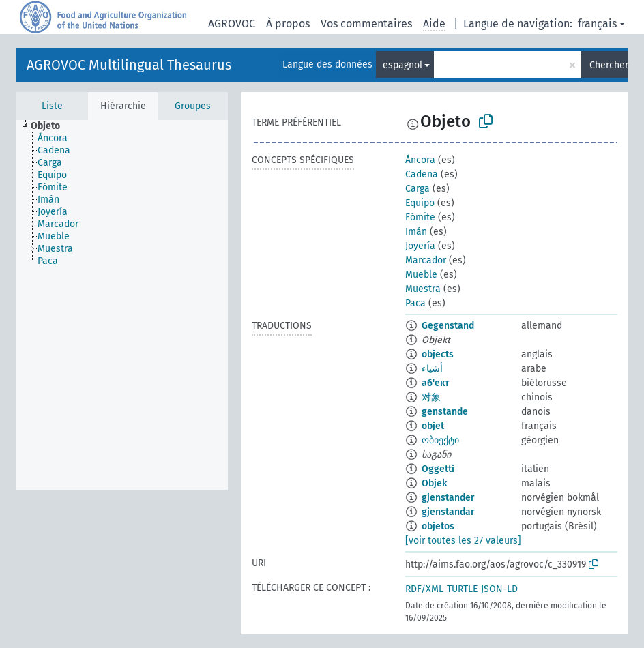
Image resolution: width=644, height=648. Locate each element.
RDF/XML (424, 589)
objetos (438, 526)
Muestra (423, 289)
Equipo (420, 203)
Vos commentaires (366, 24)
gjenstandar (448, 512)
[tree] (122, 305)
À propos (288, 24)
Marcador (426, 260)
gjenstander (448, 498)
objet (433, 426)
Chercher (609, 65)
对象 (431, 397)
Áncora (420, 160)
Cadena (422, 174)
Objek (434, 483)
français (597, 24)
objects (438, 354)
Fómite (420, 217)
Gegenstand (448, 326)
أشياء (432, 369)
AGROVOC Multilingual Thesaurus (129, 65)
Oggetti (438, 469)
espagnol (402, 65)
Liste (52, 106)
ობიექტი (440, 440)
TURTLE (462, 589)
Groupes (193, 106)
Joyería (420, 246)
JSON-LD (499, 589)
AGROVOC (232, 24)
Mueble (421, 275)
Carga (418, 189)
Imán (416, 232)
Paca (415, 303)
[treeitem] (51, 126)
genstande (445, 412)
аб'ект (435, 383)
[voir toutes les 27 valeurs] (463, 541)
